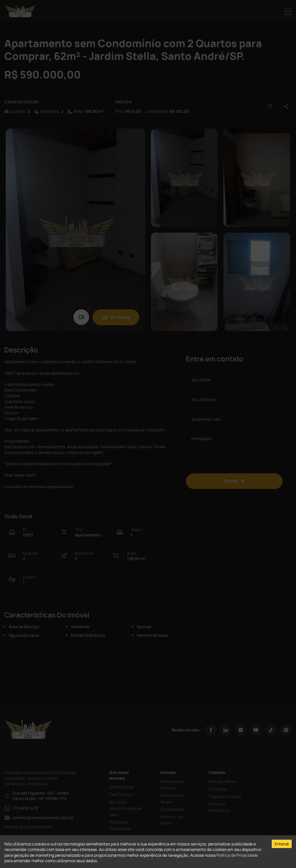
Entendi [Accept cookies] (282, 844)
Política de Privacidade (237, 855)
